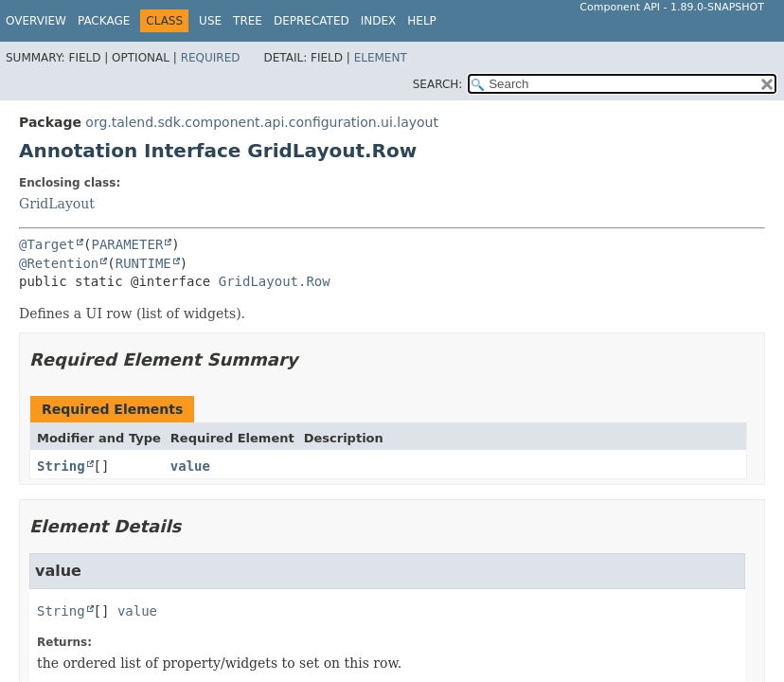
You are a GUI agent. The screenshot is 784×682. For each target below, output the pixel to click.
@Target (47, 244)
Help (422, 21)
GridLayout (57, 204)
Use (210, 21)
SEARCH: (438, 84)
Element (381, 58)
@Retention (59, 263)
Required (211, 58)
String (61, 466)
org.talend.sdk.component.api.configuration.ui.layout (262, 122)
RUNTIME (143, 263)
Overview (36, 21)
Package (104, 21)
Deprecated (312, 21)
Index (379, 21)
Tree (248, 21)
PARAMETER (127, 244)
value (190, 466)
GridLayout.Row (275, 281)
